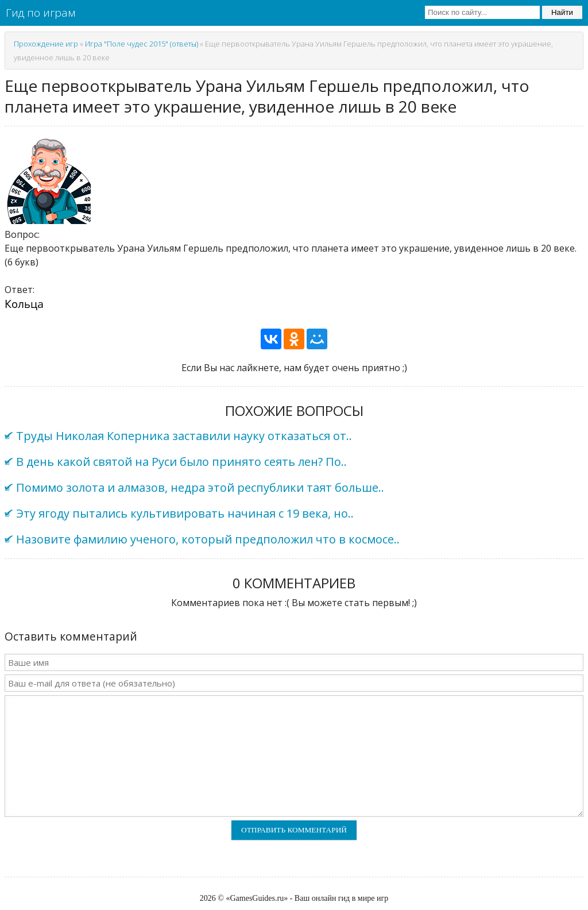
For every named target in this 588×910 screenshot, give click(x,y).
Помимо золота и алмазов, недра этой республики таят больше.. (200, 487)
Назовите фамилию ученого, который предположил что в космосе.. (208, 539)
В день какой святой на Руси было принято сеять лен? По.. (181, 462)
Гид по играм (40, 13)
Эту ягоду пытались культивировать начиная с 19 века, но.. (185, 513)
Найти (562, 12)
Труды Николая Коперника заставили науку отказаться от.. (184, 436)
